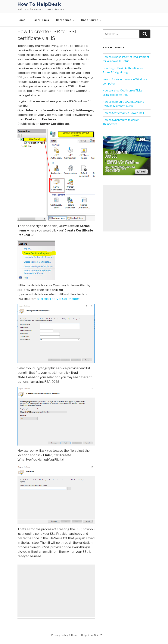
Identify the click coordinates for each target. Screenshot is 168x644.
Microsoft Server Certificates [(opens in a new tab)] (58, 299)
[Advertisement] (56, 591)
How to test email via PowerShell (123, 113)
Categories (65, 20)
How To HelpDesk (39, 4)
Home (21, 20)
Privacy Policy (59, 635)
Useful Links (41, 20)
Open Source (91, 20)
